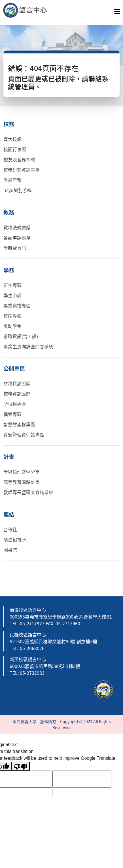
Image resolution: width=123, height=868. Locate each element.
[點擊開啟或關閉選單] (117, 10)
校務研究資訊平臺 (22, 170)
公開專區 (14, 369)
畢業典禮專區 (17, 305)
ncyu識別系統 (18, 190)
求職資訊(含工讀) (21, 336)
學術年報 (12, 180)
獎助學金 (12, 326)
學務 (9, 270)
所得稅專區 (15, 404)
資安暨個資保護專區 (24, 434)
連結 (9, 514)
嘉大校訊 (12, 139)
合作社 (10, 529)
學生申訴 (12, 295)
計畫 (9, 457)
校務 (9, 124)
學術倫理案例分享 (22, 472)
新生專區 (12, 285)
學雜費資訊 (15, 248)
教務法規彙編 (17, 227)
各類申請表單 (17, 238)
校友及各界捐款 (19, 159)
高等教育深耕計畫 (22, 482)
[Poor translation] (21, 766)
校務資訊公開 (17, 394)
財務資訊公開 (17, 383)
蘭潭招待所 (15, 540)
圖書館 (10, 550)
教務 (9, 212)
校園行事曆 (15, 149)
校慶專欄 (12, 316)
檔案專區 (12, 414)
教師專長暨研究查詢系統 (28, 492)
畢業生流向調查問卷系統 (28, 346)
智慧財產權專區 (19, 424)
